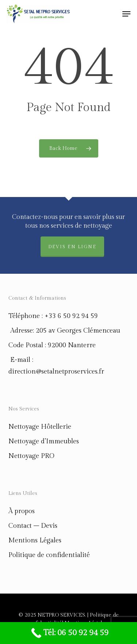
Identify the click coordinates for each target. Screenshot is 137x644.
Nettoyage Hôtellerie (40, 427)
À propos (22, 511)
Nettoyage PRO (31, 456)
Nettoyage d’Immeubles (44, 441)
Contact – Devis (33, 526)
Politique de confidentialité (49, 555)
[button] (126, 14)
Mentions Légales (35, 540)
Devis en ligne (72, 247)
